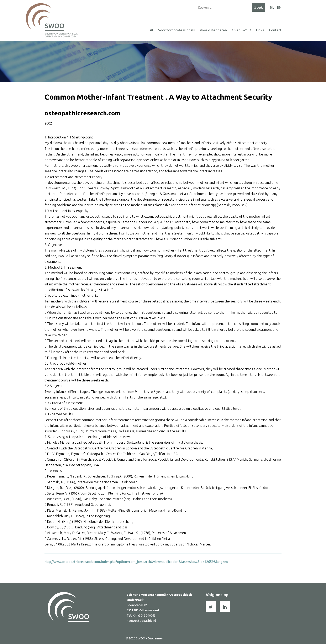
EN (279, 7)
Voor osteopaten (213, 30)
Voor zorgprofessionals (176, 30)
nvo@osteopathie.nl (141, 621)
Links (260, 30)
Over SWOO (241, 30)
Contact (275, 30)
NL (272, 7)
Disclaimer (155, 638)
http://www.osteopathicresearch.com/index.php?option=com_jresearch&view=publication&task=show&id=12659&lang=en (136, 562)
